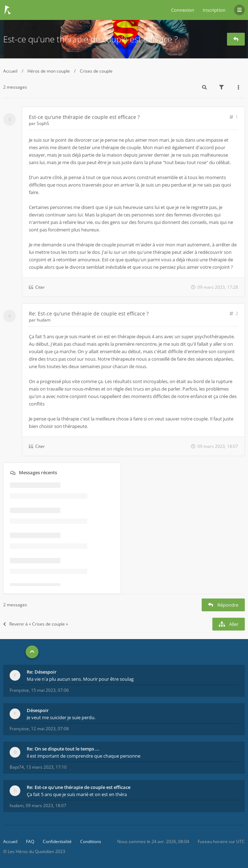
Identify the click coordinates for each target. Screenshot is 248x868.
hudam (44, 320)
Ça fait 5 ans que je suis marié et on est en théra (77, 794)
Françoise (19, 690)
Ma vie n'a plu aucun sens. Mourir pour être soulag (80, 679)
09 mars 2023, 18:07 (46, 806)
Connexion (183, 10)
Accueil (10, 71)
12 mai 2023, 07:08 (50, 729)
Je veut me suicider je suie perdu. (61, 717)
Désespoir (38, 710)
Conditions (91, 841)
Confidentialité (57, 841)
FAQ (30, 841)
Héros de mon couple (49, 71)
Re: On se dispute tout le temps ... (63, 749)
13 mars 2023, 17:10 (46, 767)
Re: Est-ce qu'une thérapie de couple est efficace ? (89, 313)
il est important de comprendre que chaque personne (84, 756)
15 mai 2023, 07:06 (50, 690)
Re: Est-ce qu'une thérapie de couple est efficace (79, 787)
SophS (43, 123)
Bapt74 (17, 767)
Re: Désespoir (42, 672)
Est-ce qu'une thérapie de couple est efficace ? (91, 39)
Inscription (214, 10)
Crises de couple (96, 71)
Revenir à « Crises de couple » (36, 624)
